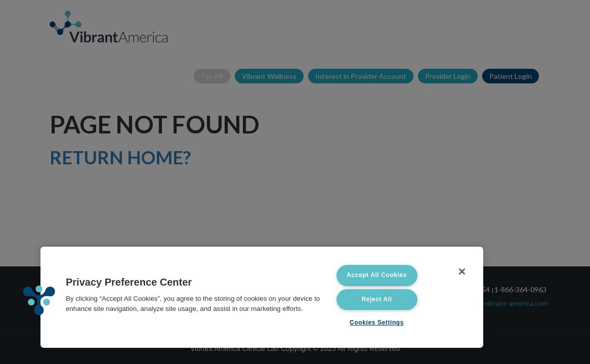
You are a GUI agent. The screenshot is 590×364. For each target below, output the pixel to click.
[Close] (462, 271)
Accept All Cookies (377, 275)
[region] (262, 297)
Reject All (376, 299)
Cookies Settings (377, 323)
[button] (39, 300)
